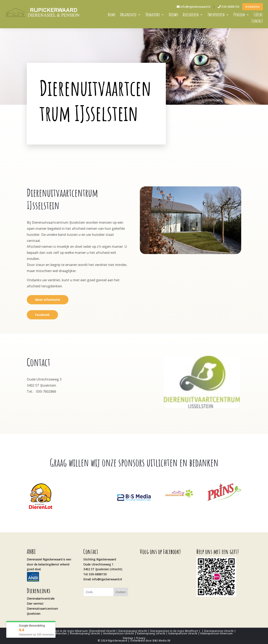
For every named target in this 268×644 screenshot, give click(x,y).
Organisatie (128, 15)
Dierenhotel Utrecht (103, 631)
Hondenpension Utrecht (119, 633)
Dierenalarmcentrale (41, 598)
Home (112, 15)
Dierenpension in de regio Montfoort (174, 631)
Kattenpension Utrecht (183, 633)
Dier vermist (35, 603)
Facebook (42, 315)
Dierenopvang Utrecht (133, 631)
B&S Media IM (161, 641)
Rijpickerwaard (118, 641)
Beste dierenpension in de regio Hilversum (60, 631)
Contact (257, 22)
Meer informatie (48, 300)
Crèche (258, 15)
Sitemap (128, 638)
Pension (239, 15)
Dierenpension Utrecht (219, 631)
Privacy (141, 638)
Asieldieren (191, 15)
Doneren (253, 7)
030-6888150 (229, 7)
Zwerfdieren (216, 15)
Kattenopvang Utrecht (151, 633)
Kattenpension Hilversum (217, 633)
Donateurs (153, 15)
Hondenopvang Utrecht (85, 633)
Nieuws (173, 15)
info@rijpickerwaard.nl (193, 7)
